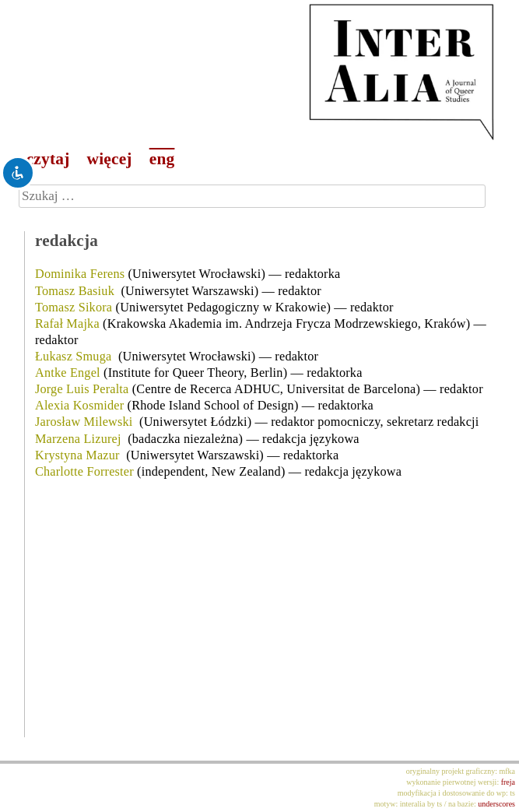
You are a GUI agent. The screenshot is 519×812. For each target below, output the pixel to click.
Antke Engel (68, 373)
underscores (496, 804)
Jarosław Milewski (84, 422)
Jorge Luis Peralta (82, 389)
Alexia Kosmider (79, 406)
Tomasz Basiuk (75, 291)
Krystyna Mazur (77, 455)
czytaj (48, 159)
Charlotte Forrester (84, 472)
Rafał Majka (67, 324)
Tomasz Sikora (74, 308)
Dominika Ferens (80, 274)
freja (508, 782)
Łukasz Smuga (73, 357)
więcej (110, 159)
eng (162, 159)
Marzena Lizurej (78, 439)
